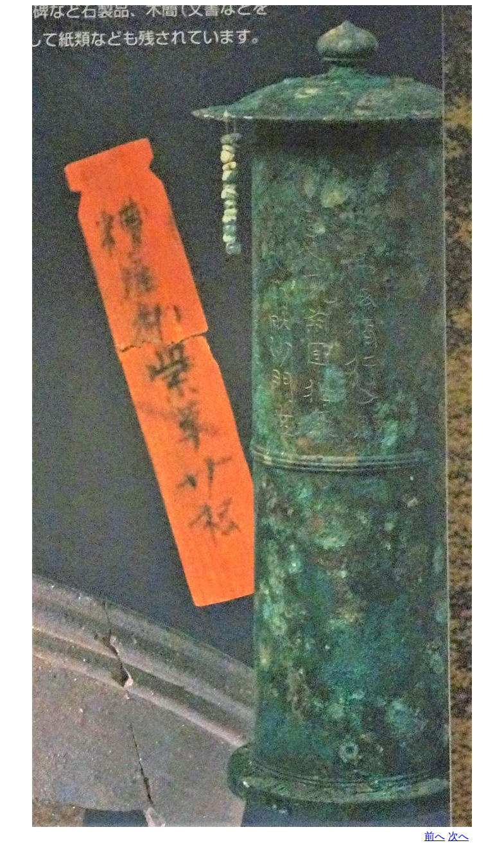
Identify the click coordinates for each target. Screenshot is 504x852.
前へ (435, 836)
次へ (458, 836)
